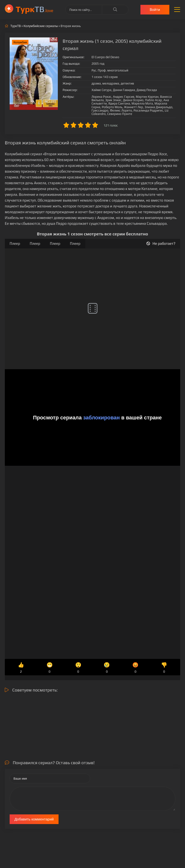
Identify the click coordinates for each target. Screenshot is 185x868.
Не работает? (161, 243)
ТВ (34, 9)
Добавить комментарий (34, 819)
